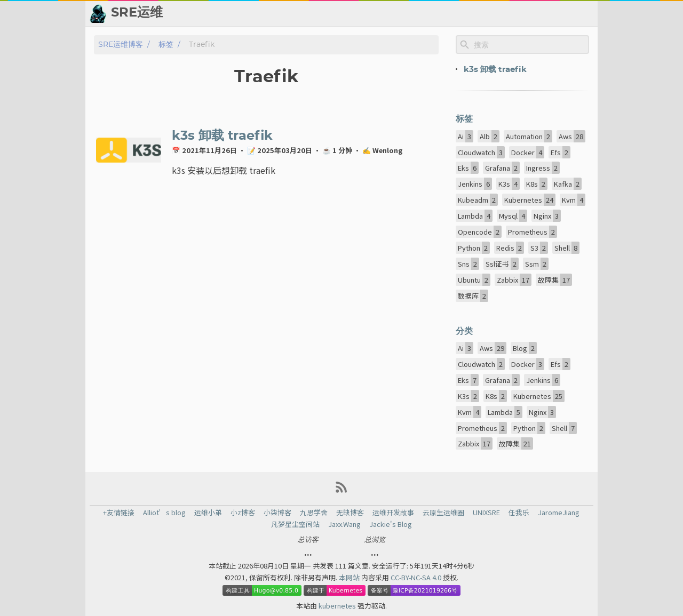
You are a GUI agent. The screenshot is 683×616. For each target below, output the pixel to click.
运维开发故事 (393, 513)
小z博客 (243, 513)
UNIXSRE (486, 513)
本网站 (350, 577)
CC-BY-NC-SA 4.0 (417, 577)
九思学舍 (314, 513)
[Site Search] (530, 45)
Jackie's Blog (391, 524)
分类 (464, 331)
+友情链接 (119, 513)
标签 (166, 45)
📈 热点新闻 (466, 13)
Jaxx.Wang (344, 524)
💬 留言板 (518, 13)
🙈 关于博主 (570, 13)
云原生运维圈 (443, 513)
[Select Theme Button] (330, 13)
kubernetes (338, 606)
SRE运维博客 (121, 45)
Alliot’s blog (164, 513)
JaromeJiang (559, 513)
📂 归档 (363, 13)
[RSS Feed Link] (341, 491)
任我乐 (519, 513)
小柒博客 (277, 513)
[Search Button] (303, 13)
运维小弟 (208, 513)
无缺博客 (350, 513)
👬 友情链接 (410, 13)
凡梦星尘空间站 (295, 524)
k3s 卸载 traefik (222, 136)
